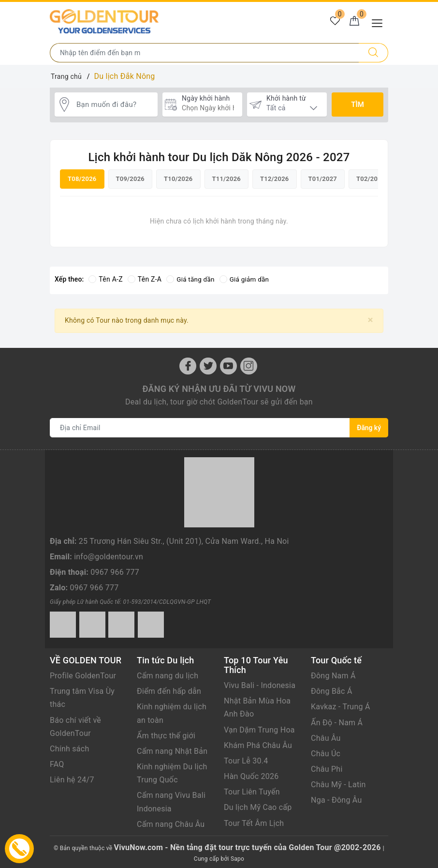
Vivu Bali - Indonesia (260, 684)
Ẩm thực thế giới (166, 735)
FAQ (57, 764)
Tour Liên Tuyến (252, 791)
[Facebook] (188, 365)
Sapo (237, 858)
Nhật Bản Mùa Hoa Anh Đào (257, 707)
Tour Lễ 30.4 (246, 760)
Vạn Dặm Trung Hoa (259, 729)
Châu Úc (326, 753)
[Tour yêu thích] (332, 22)
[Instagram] (249, 365)
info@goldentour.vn (109, 556)
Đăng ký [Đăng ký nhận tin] (369, 427)
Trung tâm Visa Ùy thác (82, 697)
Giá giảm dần (247, 279)
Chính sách (69, 748)
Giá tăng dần (191, 279)
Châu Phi (327, 769)
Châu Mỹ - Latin (338, 784)
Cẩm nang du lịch (168, 675)
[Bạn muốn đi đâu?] (115, 105)
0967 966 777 (115, 572)
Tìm (358, 105)
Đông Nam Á (333, 675)
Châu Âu (326, 737)
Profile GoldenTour (83, 675)
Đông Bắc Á (332, 691)
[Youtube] (228, 365)
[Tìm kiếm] (373, 53)
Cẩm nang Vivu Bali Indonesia (171, 801)
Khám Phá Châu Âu (258, 744)
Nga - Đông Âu (336, 800)
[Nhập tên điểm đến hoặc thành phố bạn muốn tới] (204, 53)
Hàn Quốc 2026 (251, 776)
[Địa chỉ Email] (200, 427)
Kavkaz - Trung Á (341, 706)
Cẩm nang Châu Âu (171, 823)
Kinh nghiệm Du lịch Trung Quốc (172, 773)
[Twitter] (208, 365)
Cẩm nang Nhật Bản (172, 750)
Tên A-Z (105, 279)
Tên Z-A (145, 279)
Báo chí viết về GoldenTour (75, 726)
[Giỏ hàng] (353, 22)
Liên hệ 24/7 (72, 779)
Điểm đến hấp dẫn (169, 691)
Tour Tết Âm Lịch (254, 822)
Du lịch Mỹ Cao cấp (258, 807)
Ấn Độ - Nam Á (337, 722)
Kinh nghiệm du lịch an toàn (172, 713)
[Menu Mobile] (380, 22)
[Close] (371, 319)
